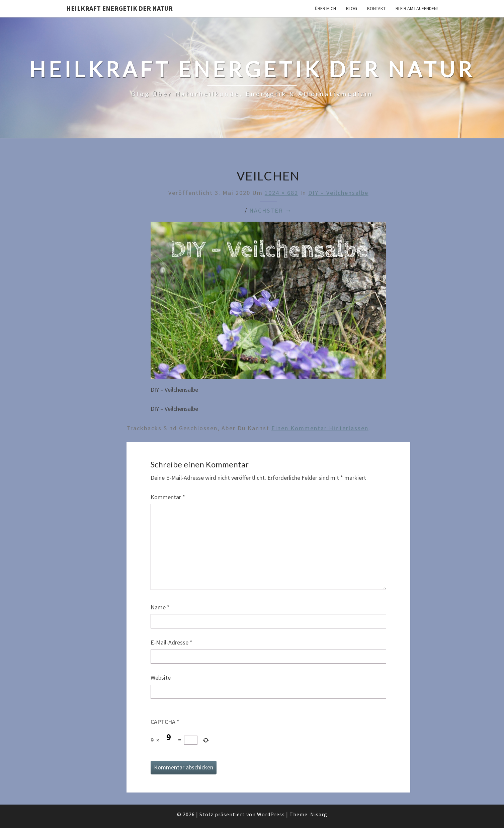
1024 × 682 (281, 193)
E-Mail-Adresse (172, 642)
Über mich (325, 8)
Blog (352, 8)
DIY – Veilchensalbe (338, 193)
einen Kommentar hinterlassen (320, 428)
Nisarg (319, 814)
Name (160, 607)
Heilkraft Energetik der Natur (119, 8)
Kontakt (376, 8)
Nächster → (271, 210)
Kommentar (168, 497)
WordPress (271, 814)
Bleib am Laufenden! (417, 8)
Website (161, 678)
